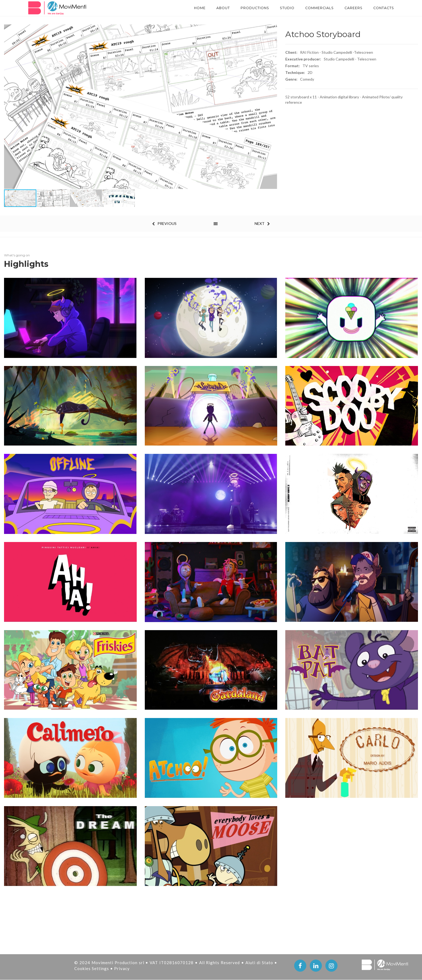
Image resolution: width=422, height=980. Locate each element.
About (204, 8)
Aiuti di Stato (260, 963)
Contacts (382, 8)
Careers (349, 8)
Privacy (122, 968)
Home (179, 8)
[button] (272, 107)
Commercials (311, 8)
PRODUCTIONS (239, 8)
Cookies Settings (92, 968)
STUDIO (275, 8)
